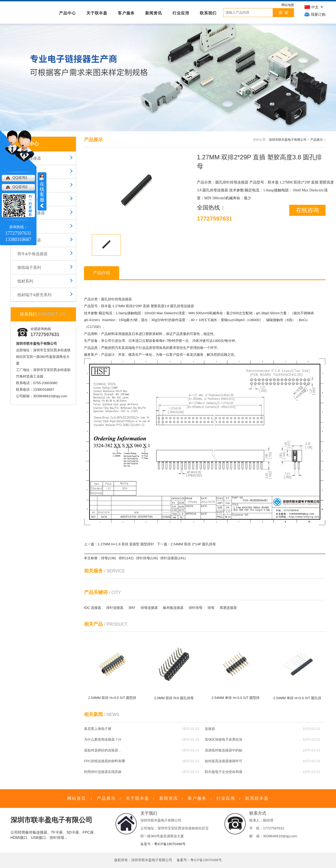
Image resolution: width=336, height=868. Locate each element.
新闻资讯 (154, 13)
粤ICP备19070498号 (170, 844)
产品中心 (67, 13)
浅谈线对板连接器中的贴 (224, 750)
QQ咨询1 (20, 177)
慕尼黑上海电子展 (98, 729)
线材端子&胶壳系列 (34, 295)
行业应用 (181, 13)
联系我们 (208, 13)
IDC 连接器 (93, 608)
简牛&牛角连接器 (32, 254)
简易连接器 (228, 608)
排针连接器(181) (173, 558)
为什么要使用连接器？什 (103, 739)
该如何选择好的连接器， (103, 750)
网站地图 (288, 5)
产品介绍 (102, 273)
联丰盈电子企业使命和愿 (224, 772)
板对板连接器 (173, 608)
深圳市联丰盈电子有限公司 (288, 140)
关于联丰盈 (97, 13)
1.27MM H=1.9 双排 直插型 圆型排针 (126, 544)
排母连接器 (149, 608)
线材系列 (25, 281)
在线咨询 (307, 210)
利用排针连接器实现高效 (103, 772)
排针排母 (196, 608)
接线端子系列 (29, 267)
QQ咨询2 (20, 187)
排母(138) (109, 558)
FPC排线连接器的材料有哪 (104, 761)
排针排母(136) (147, 558)
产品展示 (317, 140)
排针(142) (126, 558)
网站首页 (77, 798)
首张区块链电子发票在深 (224, 739)
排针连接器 (115, 608)
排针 (132, 608)
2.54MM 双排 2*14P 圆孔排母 (193, 544)
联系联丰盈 (257, 798)
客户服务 (126, 13)
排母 (211, 608)
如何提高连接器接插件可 (224, 761)
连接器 (210, 729)
